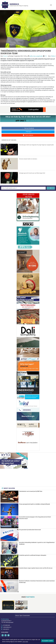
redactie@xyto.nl (7, 627)
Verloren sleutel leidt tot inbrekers (28, 159)
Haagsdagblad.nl (14, 4)
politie (31, 56)
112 (46, 56)
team (34, 56)
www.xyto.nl (6, 629)
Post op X (28, 132)
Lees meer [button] (25, 642)
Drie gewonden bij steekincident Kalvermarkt (30, 530)
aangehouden (39, 56)
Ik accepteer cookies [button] (48, 641)
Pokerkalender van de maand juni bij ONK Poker (31, 491)
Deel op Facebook (28, 128)
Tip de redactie (28, 135)
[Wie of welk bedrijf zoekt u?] (23, 188)
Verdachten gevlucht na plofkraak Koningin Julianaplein (33, 555)
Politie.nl (53, 56)
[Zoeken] (51, 188)
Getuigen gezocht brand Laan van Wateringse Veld (32, 173)
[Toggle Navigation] (51, 5)
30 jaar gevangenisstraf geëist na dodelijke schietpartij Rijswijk (34, 504)
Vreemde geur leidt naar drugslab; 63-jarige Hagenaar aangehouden (36, 145)
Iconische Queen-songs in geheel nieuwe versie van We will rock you (36, 568)
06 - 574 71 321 (34, 121)
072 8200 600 (6, 625)
